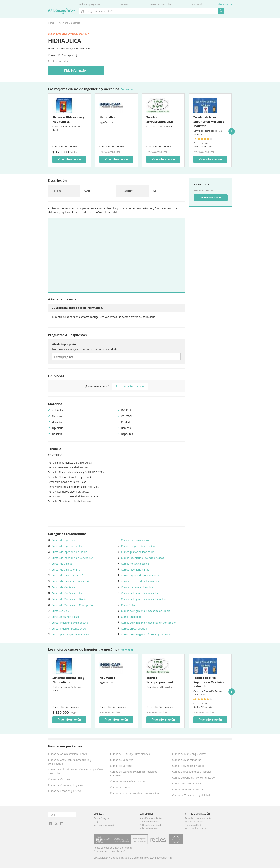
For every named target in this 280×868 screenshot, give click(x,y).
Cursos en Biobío (131, 617)
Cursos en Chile (61, 611)
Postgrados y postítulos (159, 4)
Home (51, 23)
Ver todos (127, 89)
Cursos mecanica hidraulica (137, 587)
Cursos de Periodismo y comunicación (194, 778)
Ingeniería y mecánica (69, 23)
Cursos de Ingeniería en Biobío (69, 552)
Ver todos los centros (196, 828)
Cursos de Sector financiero (188, 783)
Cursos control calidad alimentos (140, 581)
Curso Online (129, 605)
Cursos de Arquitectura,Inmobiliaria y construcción (70, 762)
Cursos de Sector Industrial (188, 789)
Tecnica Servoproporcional (160, 120)
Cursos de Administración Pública (67, 754)
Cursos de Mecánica (63, 587)
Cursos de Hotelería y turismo (127, 781)
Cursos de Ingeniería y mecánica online (144, 599)
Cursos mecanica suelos (135, 540)
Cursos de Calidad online (66, 570)
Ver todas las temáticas (106, 825)
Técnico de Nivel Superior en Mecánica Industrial (209, 122)
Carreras (124, 4)
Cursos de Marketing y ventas (189, 754)
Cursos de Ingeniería (64, 540)
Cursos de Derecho (121, 766)
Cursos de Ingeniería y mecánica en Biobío (146, 611)
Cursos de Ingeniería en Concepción (72, 558)
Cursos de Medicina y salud (188, 766)
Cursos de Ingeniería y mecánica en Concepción (149, 623)
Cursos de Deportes (122, 760)
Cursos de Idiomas (121, 787)
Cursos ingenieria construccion (69, 629)
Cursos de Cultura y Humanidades (130, 754)
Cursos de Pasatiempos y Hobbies (192, 772)
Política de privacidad (150, 825)
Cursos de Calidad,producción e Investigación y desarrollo (75, 771)
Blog (96, 822)
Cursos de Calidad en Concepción (71, 581)
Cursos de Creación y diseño (64, 791)
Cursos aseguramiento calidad (139, 546)
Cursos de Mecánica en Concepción (72, 605)
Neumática (107, 117)
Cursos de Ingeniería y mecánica (140, 593)
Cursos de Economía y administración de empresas (134, 774)
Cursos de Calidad (62, 564)
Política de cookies (149, 828)
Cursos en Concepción (134, 629)
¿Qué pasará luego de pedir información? (78, 308)
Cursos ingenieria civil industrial (70, 623)
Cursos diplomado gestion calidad (141, 575)
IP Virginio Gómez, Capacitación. (69, 48)
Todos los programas (90, 4)
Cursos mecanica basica (135, 564)
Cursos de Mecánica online (67, 593)
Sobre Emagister (102, 818)
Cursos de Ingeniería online (67, 546)
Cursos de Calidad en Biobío (68, 575)
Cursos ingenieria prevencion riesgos (142, 558)
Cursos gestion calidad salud (138, 552)
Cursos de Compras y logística (65, 785)
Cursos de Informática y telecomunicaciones (136, 793)
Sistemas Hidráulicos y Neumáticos (68, 120)
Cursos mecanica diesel (65, 617)
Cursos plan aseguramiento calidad (72, 634)
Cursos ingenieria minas (135, 570)
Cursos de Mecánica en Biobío (69, 599)
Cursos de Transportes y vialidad (191, 795)
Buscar (221, 11)
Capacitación (197, 4)
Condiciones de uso (149, 822)
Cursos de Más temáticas (187, 760)
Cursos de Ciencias (59, 779)
